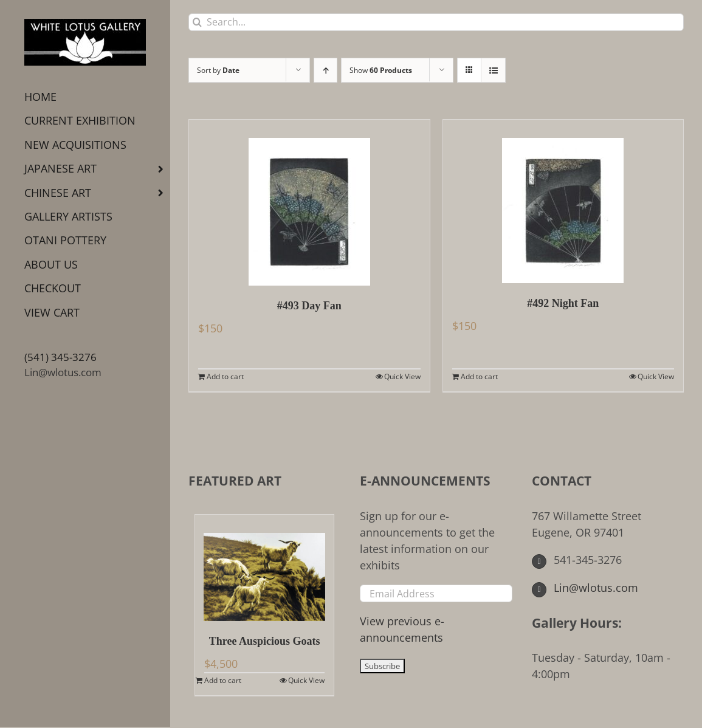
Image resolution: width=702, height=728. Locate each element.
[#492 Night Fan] (563, 201)
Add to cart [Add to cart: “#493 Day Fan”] (225, 376)
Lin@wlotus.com (63, 372)
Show (381, 70)
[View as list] (493, 70)
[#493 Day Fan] (309, 203)
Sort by (218, 70)
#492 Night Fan (563, 303)
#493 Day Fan (309, 306)
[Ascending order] (325, 70)
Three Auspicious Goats (265, 641)
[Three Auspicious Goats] (264, 568)
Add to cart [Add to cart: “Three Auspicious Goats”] (223, 680)
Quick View (402, 376)
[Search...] (436, 22)
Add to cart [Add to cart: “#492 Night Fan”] (479, 376)
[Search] (197, 22)
